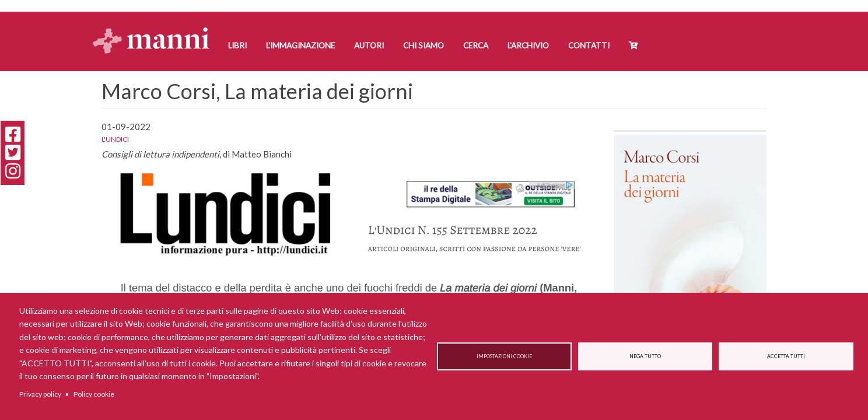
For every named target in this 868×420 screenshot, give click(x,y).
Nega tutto (645, 356)
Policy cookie (94, 394)
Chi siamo (423, 45)
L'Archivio (528, 45)
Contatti (589, 45)
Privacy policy (40, 394)
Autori (369, 45)
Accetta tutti (786, 356)
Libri (237, 45)
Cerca (476, 45)
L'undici (115, 139)
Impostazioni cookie (504, 356)
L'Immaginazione (300, 45)
